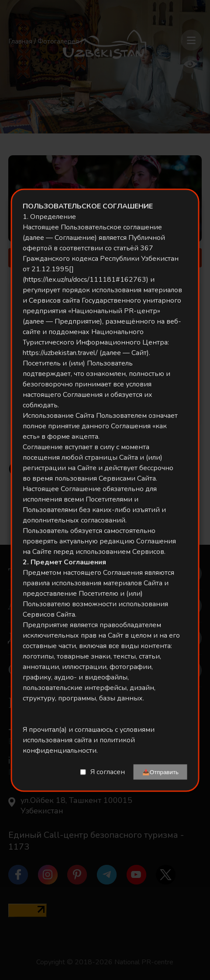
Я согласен (108, 772)
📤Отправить (160, 772)
